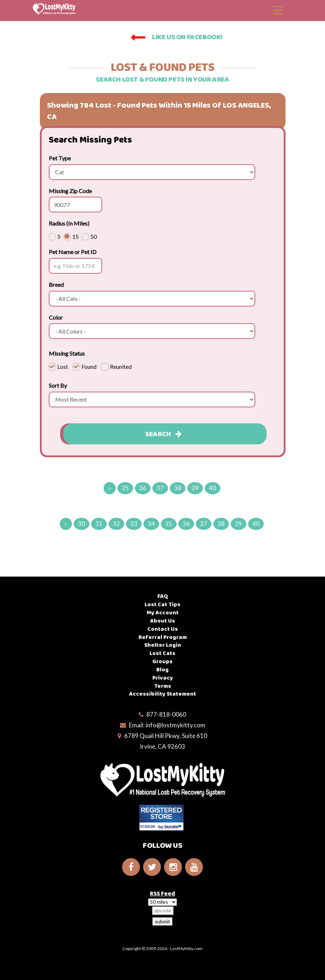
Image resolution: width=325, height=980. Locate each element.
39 (195, 488)
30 (82, 524)
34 (151, 524)
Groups (162, 662)
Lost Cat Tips (162, 605)
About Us (163, 621)
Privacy (163, 678)
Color (56, 317)
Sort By (58, 385)
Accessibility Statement (163, 694)
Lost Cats (162, 653)
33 (134, 524)
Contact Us (163, 629)
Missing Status (67, 353)
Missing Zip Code (70, 191)
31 (99, 524)
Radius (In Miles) (69, 223)
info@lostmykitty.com (175, 725)
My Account (163, 613)
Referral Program (163, 637)
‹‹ (110, 488)
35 (125, 488)
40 (213, 488)
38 (178, 488)
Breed (56, 285)
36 (143, 488)
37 (160, 488)
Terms (163, 686)
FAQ (163, 596)
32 (116, 524)
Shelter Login (163, 645)
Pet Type (60, 158)
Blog (162, 670)
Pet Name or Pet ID (73, 252)
